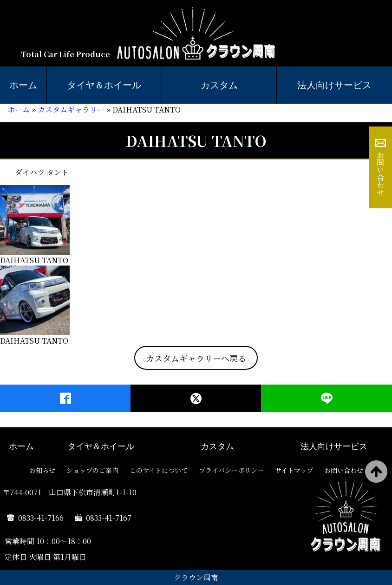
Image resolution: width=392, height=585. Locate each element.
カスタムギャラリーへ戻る (196, 358)
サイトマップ (294, 470)
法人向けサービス (334, 446)
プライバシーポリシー (231, 470)
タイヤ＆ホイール (104, 85)
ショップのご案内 (92, 470)
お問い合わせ (381, 173)
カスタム (219, 85)
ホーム (23, 85)
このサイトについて (159, 470)
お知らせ (42, 470)
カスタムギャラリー (71, 110)
